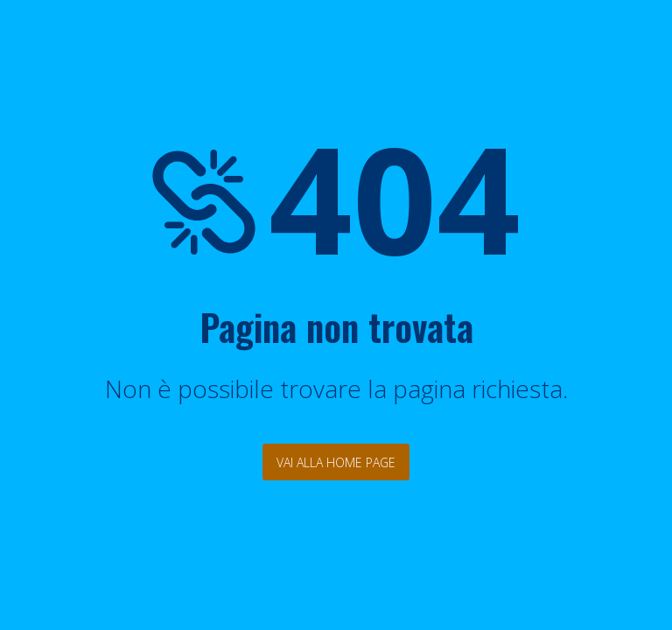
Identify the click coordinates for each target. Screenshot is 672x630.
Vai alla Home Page (336, 462)
